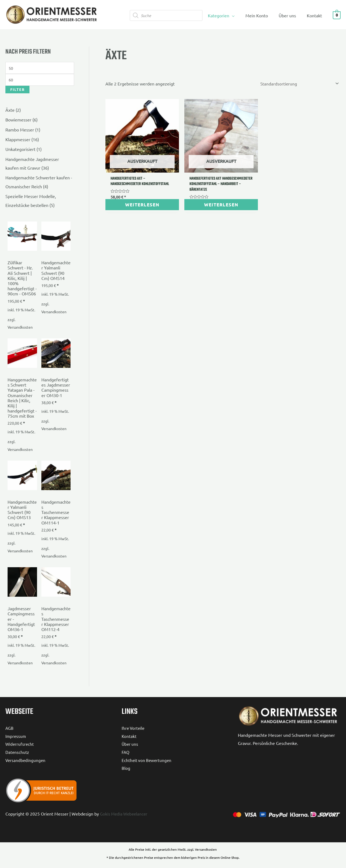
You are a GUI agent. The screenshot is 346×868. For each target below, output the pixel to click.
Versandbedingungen (26, 760)
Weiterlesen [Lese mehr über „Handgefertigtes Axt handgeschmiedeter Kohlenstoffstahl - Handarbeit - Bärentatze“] (193, 194)
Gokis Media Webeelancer (125, 814)
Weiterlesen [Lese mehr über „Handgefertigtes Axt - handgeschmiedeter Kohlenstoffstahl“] (133, 194)
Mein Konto (262, 15)
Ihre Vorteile (134, 728)
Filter (17, 91)
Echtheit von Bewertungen (147, 760)
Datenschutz (17, 752)
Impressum (16, 736)
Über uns (291, 15)
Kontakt (315, 15)
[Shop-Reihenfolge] (297, 84)
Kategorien (226, 15)
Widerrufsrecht (20, 744)
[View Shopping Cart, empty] (337, 15)
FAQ (126, 752)
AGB (10, 728)
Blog (126, 768)
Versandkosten (20, 327)
